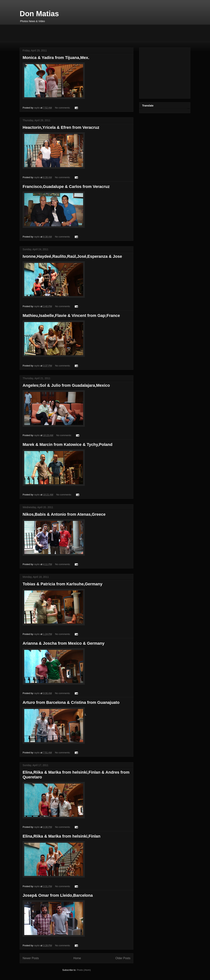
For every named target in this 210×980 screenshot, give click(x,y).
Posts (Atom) (84, 970)
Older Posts (123, 958)
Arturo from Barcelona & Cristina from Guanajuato (71, 702)
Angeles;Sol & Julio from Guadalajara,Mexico (66, 385)
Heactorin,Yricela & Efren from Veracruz (61, 127)
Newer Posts (31, 958)
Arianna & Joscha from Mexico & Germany (64, 643)
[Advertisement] (87, 33)
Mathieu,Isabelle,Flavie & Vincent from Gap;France (71, 316)
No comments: (63, 108)
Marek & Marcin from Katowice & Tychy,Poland (67, 444)
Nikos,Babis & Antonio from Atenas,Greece (64, 514)
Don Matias (39, 14)
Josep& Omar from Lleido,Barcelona (58, 895)
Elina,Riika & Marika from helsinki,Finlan (62, 836)
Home (77, 958)
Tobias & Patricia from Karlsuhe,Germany (63, 584)
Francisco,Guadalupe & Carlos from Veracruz (66, 187)
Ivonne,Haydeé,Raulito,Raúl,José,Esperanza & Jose (72, 256)
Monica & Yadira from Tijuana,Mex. (56, 58)
